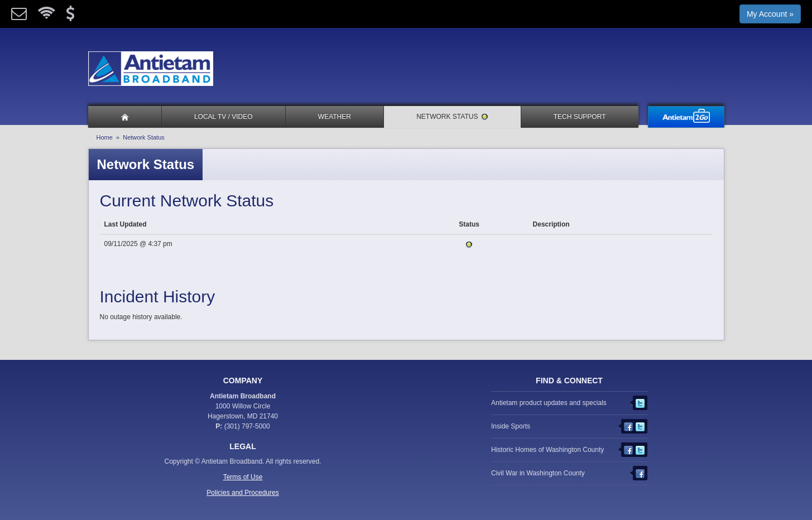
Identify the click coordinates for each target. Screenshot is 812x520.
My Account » (770, 14)
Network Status (452, 117)
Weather (335, 117)
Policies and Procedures (242, 493)
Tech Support (580, 117)
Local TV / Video (224, 117)
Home (105, 137)
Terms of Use (243, 477)
